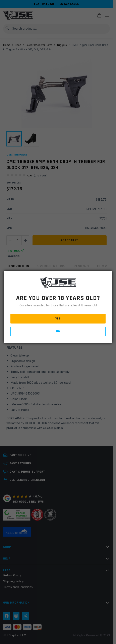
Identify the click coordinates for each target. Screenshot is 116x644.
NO (58, 331)
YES (58, 319)
